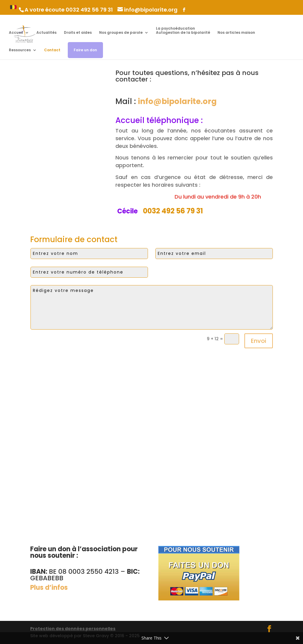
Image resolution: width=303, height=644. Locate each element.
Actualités (46, 33)
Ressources (20, 50)
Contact (52, 50)
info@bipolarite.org (177, 101)
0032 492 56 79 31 (89, 10)
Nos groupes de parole (121, 33)
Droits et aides (78, 33)
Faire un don (85, 50)
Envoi (259, 341)
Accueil (16, 33)
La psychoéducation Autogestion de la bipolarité (183, 31)
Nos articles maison (236, 33)
